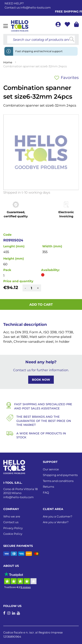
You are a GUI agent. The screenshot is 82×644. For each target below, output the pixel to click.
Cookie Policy (13, 534)
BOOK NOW (41, 380)
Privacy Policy (13, 528)
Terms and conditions (58, 481)
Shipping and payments (60, 475)
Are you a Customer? (58, 516)
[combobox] (41, 39)
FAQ (46, 492)
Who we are (12, 516)
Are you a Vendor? (56, 522)
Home (8, 62)
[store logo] (20, 26)
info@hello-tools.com (36, 7)
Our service (51, 469)
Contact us (11, 522)
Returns (48, 487)
